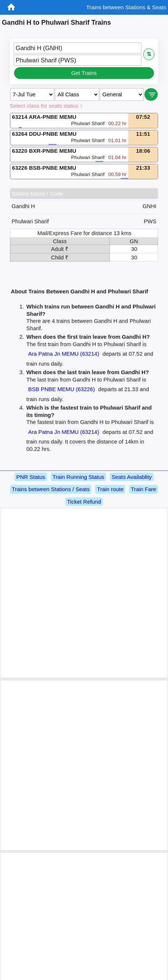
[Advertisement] (83, 593)
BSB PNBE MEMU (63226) (62, 389)
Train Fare (143, 489)
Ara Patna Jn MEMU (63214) (64, 354)
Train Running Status (78, 477)
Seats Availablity (132, 477)
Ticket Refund (84, 502)
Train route (110, 489)
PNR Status (31, 477)
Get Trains (84, 73)
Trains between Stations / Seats (51, 489)
